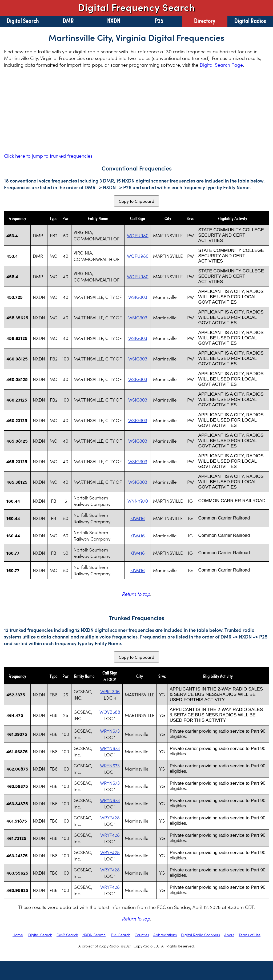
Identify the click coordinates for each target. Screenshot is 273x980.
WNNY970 (138, 501)
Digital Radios (250, 20)
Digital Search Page (221, 65)
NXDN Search (94, 935)
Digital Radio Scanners (200, 935)
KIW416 (138, 518)
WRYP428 (110, 818)
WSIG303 (138, 297)
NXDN (114, 20)
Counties (142, 935)
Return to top (136, 594)
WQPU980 (138, 235)
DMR (68, 20)
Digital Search (23, 20)
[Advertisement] (136, 110)
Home (18, 935)
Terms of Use (250, 935)
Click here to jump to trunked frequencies (48, 156)
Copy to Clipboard (136, 201)
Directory (205, 20)
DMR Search (67, 935)
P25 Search (121, 935)
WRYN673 (110, 731)
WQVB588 (110, 712)
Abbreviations (165, 935)
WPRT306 (110, 691)
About (229, 935)
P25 (159, 20)
